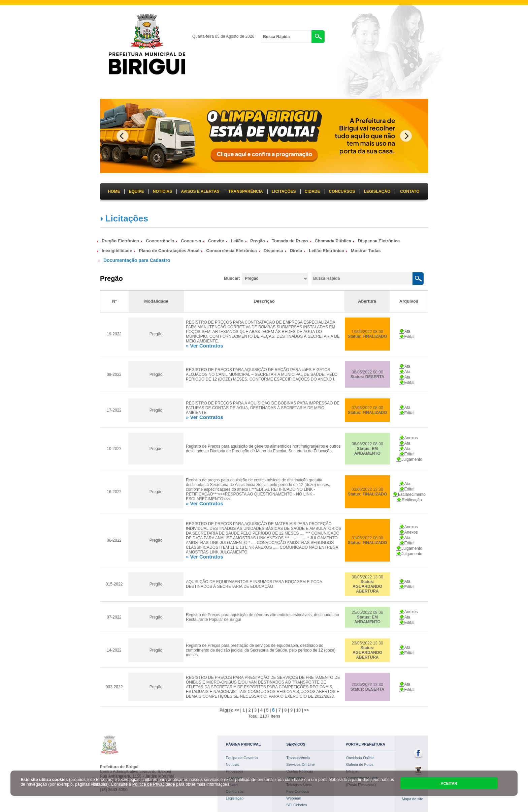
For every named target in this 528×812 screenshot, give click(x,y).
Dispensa (273, 251)
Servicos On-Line (300, 764)
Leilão (237, 241)
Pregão (258, 241)
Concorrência (160, 241)
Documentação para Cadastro (137, 260)
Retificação (412, 500)
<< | (238, 710)
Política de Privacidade (154, 784)
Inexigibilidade (117, 251)
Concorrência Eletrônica (231, 251)
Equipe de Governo (242, 758)
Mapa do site (413, 799)
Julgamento (412, 459)
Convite (216, 241)
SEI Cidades (296, 805)
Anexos (411, 438)
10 (299, 710)
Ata (407, 331)
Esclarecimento (412, 494)
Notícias (233, 764)
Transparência (298, 758)
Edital (409, 337)
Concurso (191, 241)
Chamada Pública (333, 241)
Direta (296, 251)
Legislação (235, 798)
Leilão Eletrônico (326, 251)
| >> (305, 710)
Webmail (293, 798)
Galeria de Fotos (360, 764)
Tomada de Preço (290, 241)
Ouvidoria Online (360, 758)
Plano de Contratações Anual (169, 251)
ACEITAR (449, 783)
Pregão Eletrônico (120, 241)
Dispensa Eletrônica (379, 241)
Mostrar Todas (366, 251)
